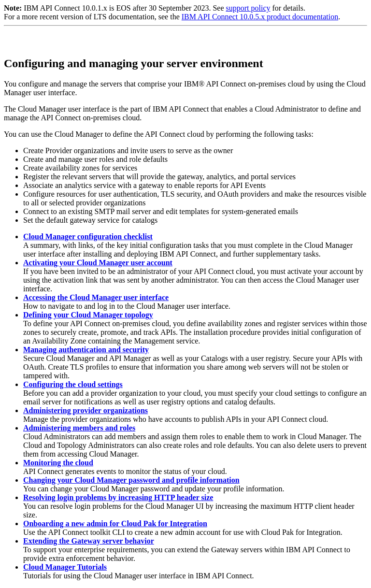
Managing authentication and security (86, 350)
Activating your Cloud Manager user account (98, 263)
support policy (248, 8)
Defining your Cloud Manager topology (88, 315)
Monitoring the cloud (58, 463)
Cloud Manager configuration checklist (88, 237)
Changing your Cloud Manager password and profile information (131, 480)
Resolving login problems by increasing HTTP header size (118, 497)
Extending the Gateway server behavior (89, 541)
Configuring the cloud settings (73, 384)
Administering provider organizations (86, 410)
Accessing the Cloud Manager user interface (96, 297)
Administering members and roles (79, 428)
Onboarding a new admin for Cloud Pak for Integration (115, 523)
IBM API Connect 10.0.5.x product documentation (260, 17)
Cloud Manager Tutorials (65, 567)
